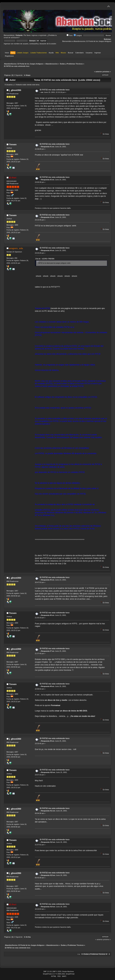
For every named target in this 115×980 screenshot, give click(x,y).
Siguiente (19, 75)
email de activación (11, 38)
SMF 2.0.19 (47, 972)
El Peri (13, 178)
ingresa (34, 35)
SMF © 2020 (57, 972)
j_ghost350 (15, 90)
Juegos (78, 35)
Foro (70, 35)
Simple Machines (68, 972)
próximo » (107, 72)
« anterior (98, 72)
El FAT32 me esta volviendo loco (55, 90)
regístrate (43, 35)
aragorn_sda (16, 248)
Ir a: (79, 954)
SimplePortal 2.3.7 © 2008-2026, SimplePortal (59, 974)
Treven (13, 144)
